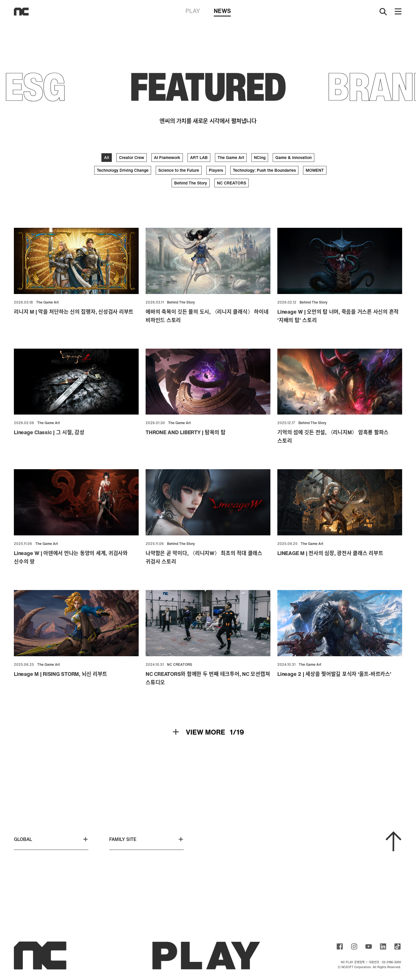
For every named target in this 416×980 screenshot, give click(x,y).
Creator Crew (132, 157)
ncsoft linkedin (383, 946)
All (107, 157)
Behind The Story (191, 183)
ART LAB (199, 157)
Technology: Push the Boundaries (264, 170)
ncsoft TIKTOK (398, 946)
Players (216, 170)
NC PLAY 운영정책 (353, 962)
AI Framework (167, 157)
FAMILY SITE (146, 839)
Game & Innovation (294, 157)
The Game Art (231, 157)
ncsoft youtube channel (369, 946)
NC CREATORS (232, 183)
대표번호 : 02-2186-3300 (385, 962)
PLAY (193, 11)
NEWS (222, 12)
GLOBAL (51, 839)
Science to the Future (179, 170)
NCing (260, 157)
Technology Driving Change (123, 170)
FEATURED (208, 86)
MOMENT (315, 170)
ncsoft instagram (354, 946)
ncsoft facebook (340, 946)
